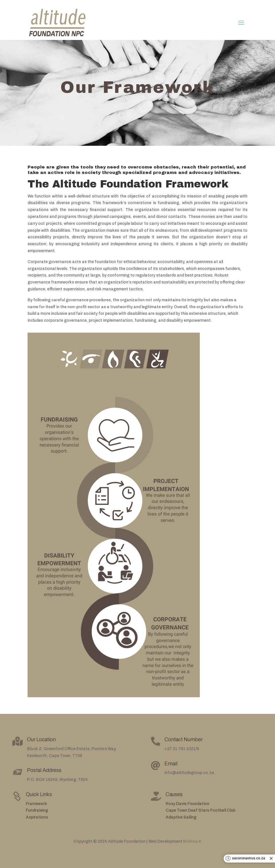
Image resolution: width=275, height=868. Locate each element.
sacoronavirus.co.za (248, 858)
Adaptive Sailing (181, 817)
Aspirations (37, 817)
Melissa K (192, 841)
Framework (36, 804)
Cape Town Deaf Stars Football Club (201, 810)
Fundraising (37, 810)
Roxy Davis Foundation (187, 804)
